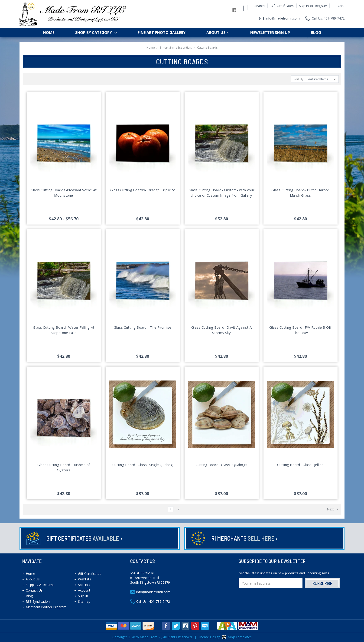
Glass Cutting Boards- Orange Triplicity (143, 190)
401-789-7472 (159, 601)
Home (49, 33)
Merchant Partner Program (46, 607)
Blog (316, 33)
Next (333, 509)
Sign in (304, 6)
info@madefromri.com (283, 18)
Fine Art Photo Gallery (162, 33)
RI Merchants (244, 538)
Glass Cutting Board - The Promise (143, 327)
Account (84, 590)
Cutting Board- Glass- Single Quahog (143, 465)
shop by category (96, 33)
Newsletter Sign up (270, 33)
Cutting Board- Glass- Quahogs (221, 465)
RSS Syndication (38, 601)
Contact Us (34, 590)
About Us (218, 33)
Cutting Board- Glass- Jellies (300, 465)
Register (321, 6)
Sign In (83, 596)
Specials (84, 585)
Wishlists (84, 579)
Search (260, 6)
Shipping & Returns (40, 585)
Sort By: (299, 79)
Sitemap (84, 601)
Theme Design (209, 637)
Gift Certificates (282, 6)
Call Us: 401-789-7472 (328, 18)
